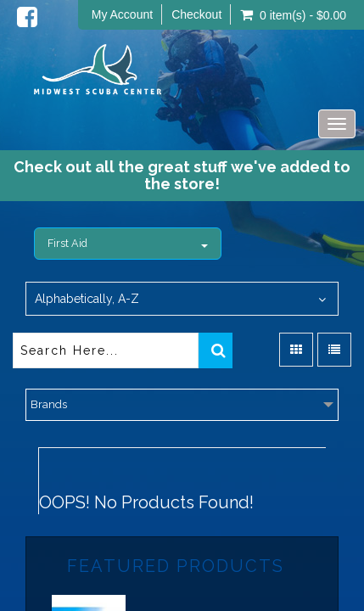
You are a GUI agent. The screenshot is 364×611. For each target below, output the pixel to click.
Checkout (196, 14)
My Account (122, 14)
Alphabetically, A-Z (87, 299)
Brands (49, 404)
